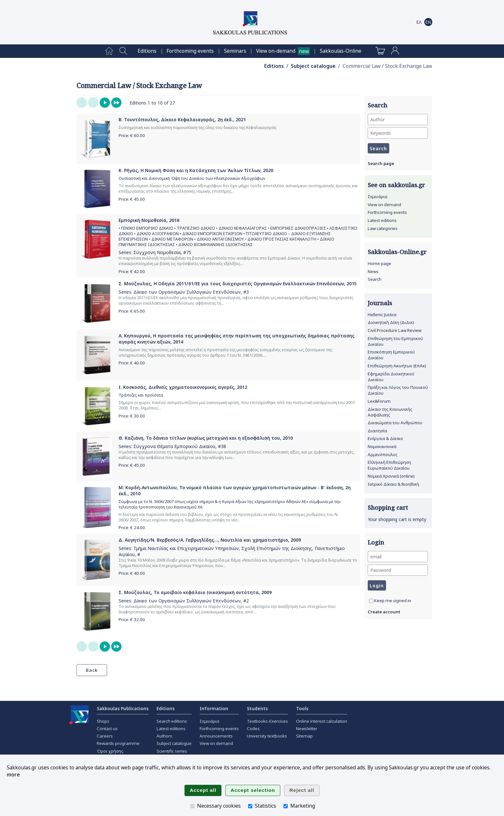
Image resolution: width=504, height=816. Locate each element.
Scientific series (172, 751)
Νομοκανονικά (382, 446)
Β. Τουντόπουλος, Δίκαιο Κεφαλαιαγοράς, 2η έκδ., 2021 (182, 119)
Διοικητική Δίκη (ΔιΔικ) (391, 322)
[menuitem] (109, 51)
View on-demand (276, 51)
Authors (164, 736)
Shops (103, 721)
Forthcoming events (190, 51)
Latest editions (382, 220)
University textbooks (267, 736)
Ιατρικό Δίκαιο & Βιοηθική (393, 484)
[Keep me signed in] (371, 601)
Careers (105, 736)
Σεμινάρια (378, 197)
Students (257, 708)
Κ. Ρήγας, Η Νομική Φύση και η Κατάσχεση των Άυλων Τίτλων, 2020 (196, 170)
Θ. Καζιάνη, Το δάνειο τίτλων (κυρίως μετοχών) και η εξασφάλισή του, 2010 (206, 438)
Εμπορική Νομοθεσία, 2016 (149, 220)
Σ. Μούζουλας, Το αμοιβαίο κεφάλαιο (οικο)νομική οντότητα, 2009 (195, 592)
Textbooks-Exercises (267, 721)
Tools (302, 708)
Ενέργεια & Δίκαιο (385, 438)
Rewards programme (118, 743)
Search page (381, 163)
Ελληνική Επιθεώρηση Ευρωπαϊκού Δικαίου (389, 465)
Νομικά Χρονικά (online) (391, 476)
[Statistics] (250, 806)
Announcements (216, 736)
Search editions (172, 721)
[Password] (398, 570)
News (373, 271)
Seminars (235, 51)
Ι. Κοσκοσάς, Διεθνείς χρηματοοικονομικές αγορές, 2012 (183, 387)
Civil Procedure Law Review (395, 330)
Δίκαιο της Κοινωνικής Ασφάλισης (390, 412)
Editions (147, 51)
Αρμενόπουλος (383, 454)
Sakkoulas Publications (123, 708)
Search (375, 279)
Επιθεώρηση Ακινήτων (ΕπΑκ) (397, 366)
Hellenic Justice (382, 315)
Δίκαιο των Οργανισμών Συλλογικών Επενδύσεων (187, 292)
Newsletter (307, 729)
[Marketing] (286, 806)
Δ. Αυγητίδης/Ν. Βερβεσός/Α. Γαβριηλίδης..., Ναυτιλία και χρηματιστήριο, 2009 (210, 540)
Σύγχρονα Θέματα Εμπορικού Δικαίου (174, 446)
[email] (398, 557)
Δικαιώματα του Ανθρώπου (395, 423)
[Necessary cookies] (192, 806)
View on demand (384, 205)
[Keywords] (398, 133)
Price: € (132, 135)
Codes (253, 729)
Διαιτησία (377, 431)
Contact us (107, 729)
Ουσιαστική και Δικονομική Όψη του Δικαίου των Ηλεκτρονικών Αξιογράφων (192, 178)
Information (214, 708)
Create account (384, 612)
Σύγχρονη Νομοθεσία (157, 252)
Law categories (383, 228)
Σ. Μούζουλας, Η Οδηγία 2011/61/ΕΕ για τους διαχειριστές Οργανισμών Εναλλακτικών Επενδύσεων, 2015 (238, 284)
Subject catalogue (313, 66)
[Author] (398, 119)
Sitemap (304, 736)
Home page (379, 263)
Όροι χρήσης (110, 751)
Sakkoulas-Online (341, 51)
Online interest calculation (322, 721)
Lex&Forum (379, 401)
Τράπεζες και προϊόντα (141, 395)
